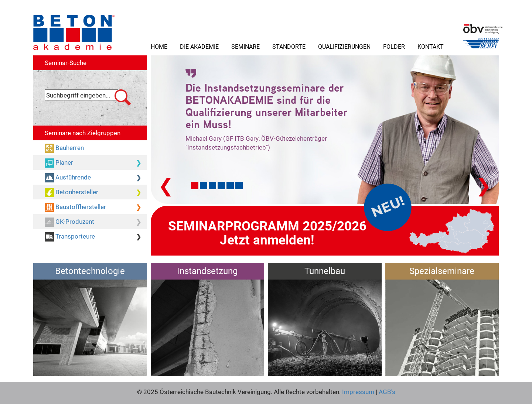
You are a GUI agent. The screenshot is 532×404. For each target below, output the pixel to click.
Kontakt (431, 46)
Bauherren (69, 148)
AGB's (386, 392)
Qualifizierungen (344, 46)
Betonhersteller (96, 192)
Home (159, 46)
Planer (96, 163)
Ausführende (96, 178)
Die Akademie (199, 46)
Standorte (289, 46)
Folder (394, 46)
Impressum (358, 392)
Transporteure (96, 237)
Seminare (245, 46)
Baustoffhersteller (96, 207)
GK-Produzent (96, 222)
